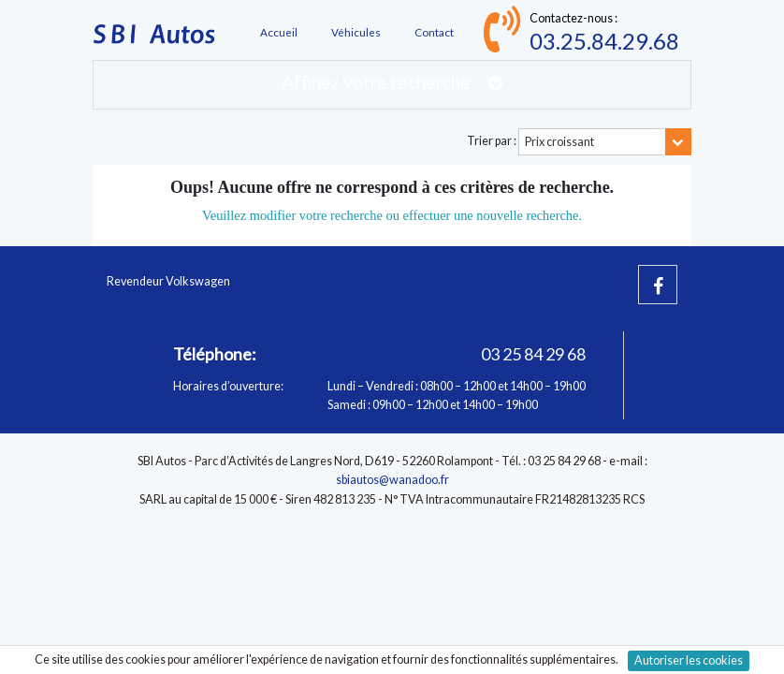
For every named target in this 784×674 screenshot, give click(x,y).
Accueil (279, 32)
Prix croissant (559, 142)
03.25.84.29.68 (604, 41)
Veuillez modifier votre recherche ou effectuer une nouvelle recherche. (392, 215)
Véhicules (356, 32)
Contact (434, 32)
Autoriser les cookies (689, 660)
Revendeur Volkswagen (168, 281)
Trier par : (492, 141)
